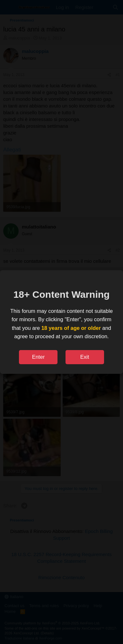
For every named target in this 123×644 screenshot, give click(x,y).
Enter (38, 357)
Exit (85, 357)
